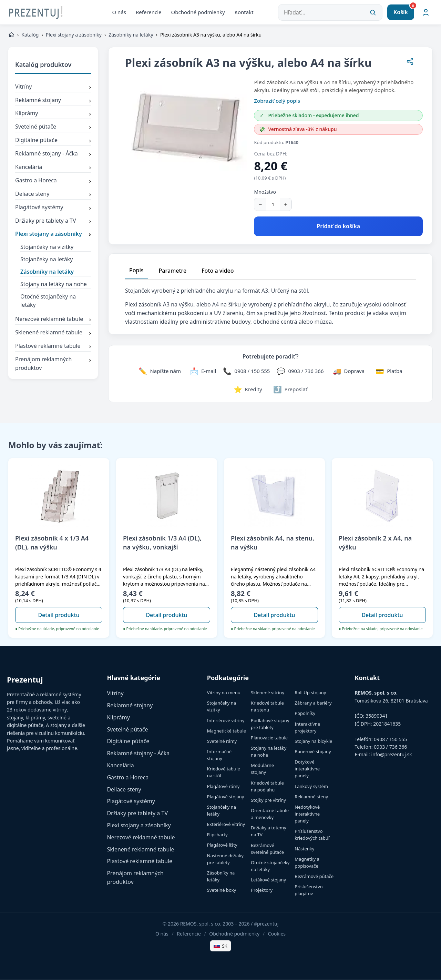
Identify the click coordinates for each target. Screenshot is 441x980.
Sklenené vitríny (268, 693)
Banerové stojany (313, 752)
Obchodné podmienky (198, 12)
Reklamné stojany (53, 101)
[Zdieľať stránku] (410, 63)
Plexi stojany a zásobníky (74, 35)
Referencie (149, 12)
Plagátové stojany (226, 797)
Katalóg (30, 35)
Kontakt (244, 12)
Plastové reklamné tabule (53, 347)
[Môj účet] (426, 12)
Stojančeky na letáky (47, 260)
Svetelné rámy (222, 741)
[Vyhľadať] (373, 12)
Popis (136, 270)
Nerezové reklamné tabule (53, 320)
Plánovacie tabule (269, 738)
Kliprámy (53, 114)
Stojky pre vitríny (268, 800)
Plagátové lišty (222, 845)
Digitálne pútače (53, 141)
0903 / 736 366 (390, 747)
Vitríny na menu (224, 693)
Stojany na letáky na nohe (54, 284)
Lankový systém (311, 787)
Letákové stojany (268, 880)
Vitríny (53, 88)
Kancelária (53, 168)
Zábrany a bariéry (313, 703)
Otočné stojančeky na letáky (48, 301)
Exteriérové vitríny (226, 825)
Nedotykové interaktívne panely (307, 814)
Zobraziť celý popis (277, 101)
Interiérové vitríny (226, 721)
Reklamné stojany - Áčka (53, 154)
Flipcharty (217, 835)
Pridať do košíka (338, 226)
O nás (119, 12)
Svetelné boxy (222, 890)
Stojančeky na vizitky (47, 247)
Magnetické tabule (227, 731)
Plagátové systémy (53, 208)
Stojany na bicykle (313, 741)
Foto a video (218, 271)
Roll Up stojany (310, 693)
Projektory (262, 890)
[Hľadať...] (330, 12)
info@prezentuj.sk (391, 755)
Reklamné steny (311, 797)
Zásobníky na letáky (131, 35)
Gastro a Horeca (53, 181)
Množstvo (265, 192)
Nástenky (304, 849)
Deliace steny (53, 195)
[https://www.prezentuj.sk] (11, 35)
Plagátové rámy (223, 787)
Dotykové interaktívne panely (307, 769)
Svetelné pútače (53, 128)
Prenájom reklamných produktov (53, 364)
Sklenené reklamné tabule (53, 333)
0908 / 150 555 (390, 739)
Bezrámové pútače (314, 877)
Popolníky (305, 714)
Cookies (277, 934)
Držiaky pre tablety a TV (53, 221)
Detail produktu (59, 615)
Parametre (173, 271)
